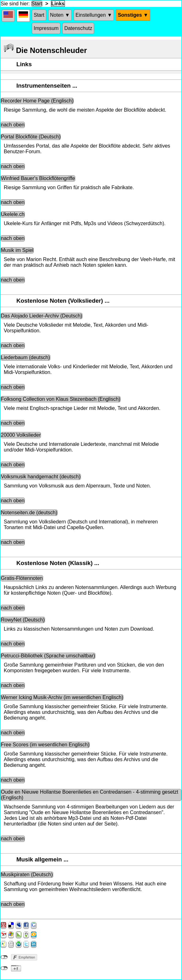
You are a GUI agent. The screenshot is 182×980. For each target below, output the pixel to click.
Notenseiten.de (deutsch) (29, 513)
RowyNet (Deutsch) (23, 620)
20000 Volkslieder (21, 435)
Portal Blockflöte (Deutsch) (31, 137)
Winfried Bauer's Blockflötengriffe (38, 178)
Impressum (46, 28)
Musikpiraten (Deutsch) (27, 875)
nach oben (13, 125)
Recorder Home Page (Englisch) (37, 101)
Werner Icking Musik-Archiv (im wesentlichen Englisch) (62, 697)
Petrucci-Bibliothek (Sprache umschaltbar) (48, 656)
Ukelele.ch (13, 214)
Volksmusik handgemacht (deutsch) (41, 477)
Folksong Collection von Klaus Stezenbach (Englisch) (61, 399)
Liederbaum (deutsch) (26, 357)
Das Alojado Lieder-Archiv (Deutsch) (42, 316)
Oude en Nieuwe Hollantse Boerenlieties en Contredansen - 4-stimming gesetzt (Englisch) (90, 795)
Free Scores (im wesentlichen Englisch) (45, 745)
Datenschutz (78, 28)
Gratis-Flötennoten (22, 578)
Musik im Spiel (17, 250)
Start (37, 4)
